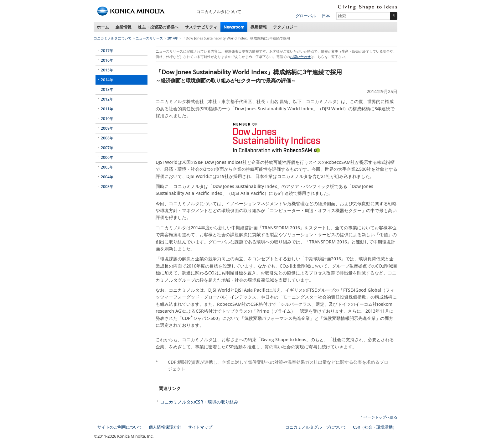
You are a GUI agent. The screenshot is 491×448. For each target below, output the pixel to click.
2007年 (107, 148)
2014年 (173, 38)
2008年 (107, 138)
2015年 (107, 70)
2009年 (107, 128)
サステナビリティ (201, 27)
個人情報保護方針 (165, 427)
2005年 (107, 167)
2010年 (107, 119)
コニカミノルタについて (113, 38)
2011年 (107, 109)
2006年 (107, 157)
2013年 (107, 89)
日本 (326, 16)
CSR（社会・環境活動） (375, 427)
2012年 (107, 99)
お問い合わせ (300, 57)
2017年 (107, 51)
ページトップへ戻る (380, 417)
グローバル (306, 16)
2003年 (107, 187)
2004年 (107, 177)
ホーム (103, 27)
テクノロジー (285, 27)
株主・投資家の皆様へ (158, 27)
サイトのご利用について (120, 427)
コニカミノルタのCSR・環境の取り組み (199, 402)
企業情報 (123, 27)
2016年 (107, 60)
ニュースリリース (149, 38)
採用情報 (259, 27)
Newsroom (234, 27)
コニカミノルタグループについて (316, 427)
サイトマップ (200, 427)
